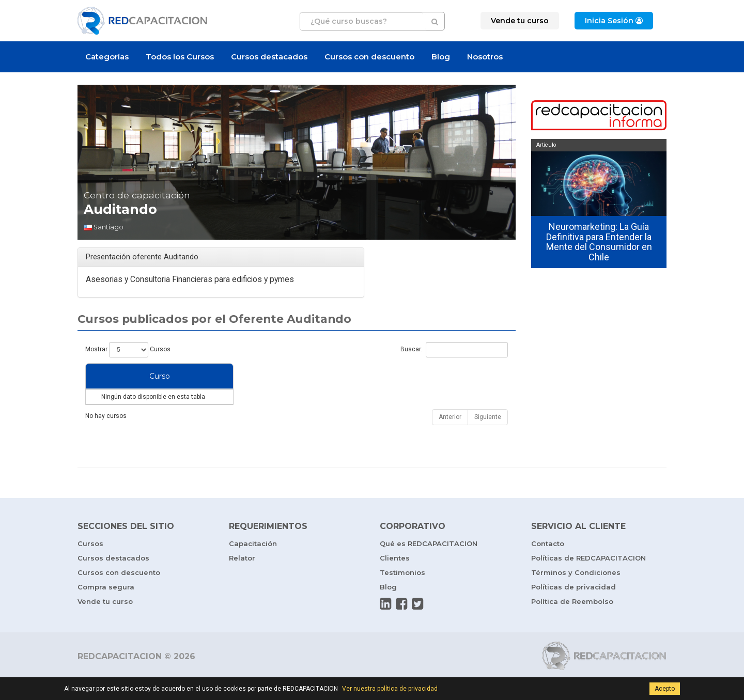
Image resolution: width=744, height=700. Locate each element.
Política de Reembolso (572, 622)
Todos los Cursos (180, 57)
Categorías (107, 57)
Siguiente (488, 438)
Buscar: (454, 350)
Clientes (395, 579)
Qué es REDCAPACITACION (429, 564)
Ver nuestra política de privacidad (390, 689)
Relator (242, 579)
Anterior (450, 438)
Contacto (548, 564)
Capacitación (253, 564)
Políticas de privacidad (574, 608)
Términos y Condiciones (576, 593)
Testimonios (402, 593)
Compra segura (106, 608)
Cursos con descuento (369, 57)
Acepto (665, 689)
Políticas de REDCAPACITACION (588, 579)
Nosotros (485, 57)
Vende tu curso (105, 622)
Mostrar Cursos (128, 350)
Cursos (90, 564)
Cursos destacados (269, 57)
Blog (441, 57)
